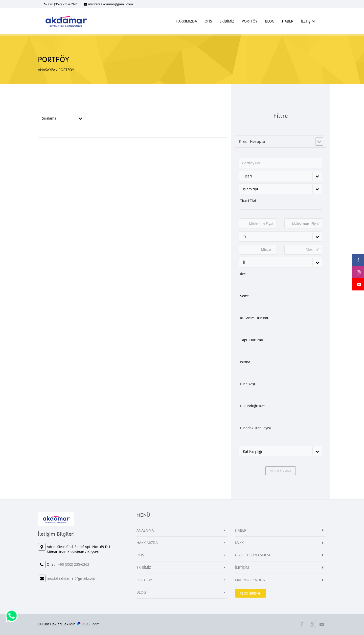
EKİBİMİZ (227, 21)
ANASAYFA (47, 70)
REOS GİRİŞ (250, 593)
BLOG (270, 21)
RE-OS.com (91, 624)
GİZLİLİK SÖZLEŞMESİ (253, 555)
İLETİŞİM (308, 21)
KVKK (239, 543)
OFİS (208, 21)
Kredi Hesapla (252, 141)
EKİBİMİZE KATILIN (250, 580)
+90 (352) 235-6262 (62, 4)
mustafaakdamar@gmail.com (110, 4)
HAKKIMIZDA (186, 21)
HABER (288, 21)
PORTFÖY (250, 21)
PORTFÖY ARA (280, 471)
